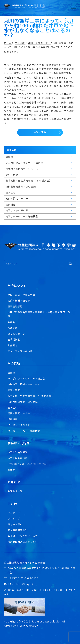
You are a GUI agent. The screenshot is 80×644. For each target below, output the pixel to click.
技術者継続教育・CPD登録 (23, 402)
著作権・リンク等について (23, 536)
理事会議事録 (15, 306)
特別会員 (13, 328)
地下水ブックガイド (19, 425)
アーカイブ (14, 519)
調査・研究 (14, 390)
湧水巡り (13, 407)
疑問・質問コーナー (19, 413)
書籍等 (11, 470)
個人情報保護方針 (18, 530)
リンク (11, 513)
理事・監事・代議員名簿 (21, 295)
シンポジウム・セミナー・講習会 (26, 378)
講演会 (11, 373)
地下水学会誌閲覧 (18, 452)
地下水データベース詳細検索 (24, 431)
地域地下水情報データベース (24, 384)
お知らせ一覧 (15, 491)
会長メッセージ (16, 334)
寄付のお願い (15, 524)
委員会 (11, 322)
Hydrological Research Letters (27, 464)
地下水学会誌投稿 (18, 458)
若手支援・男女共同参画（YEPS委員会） (31, 396)
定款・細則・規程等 (19, 300)
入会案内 (13, 345)
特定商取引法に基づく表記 (23, 542)
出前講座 (13, 419)
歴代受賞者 (14, 339)
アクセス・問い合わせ (20, 351)
